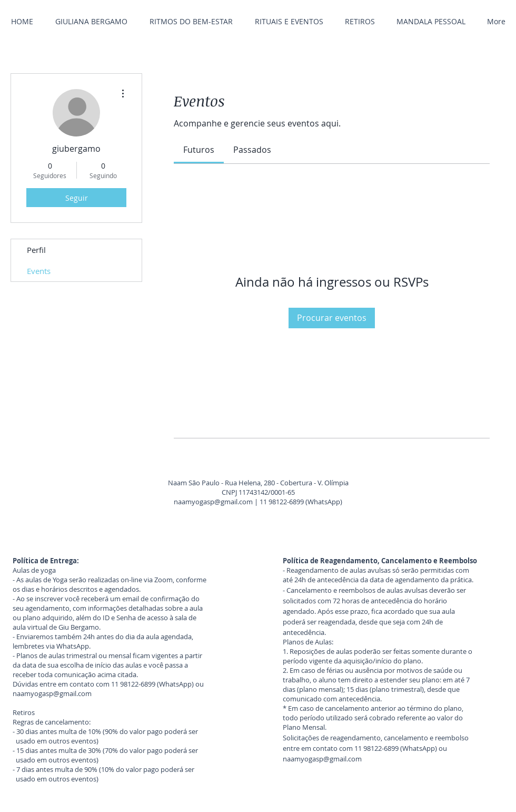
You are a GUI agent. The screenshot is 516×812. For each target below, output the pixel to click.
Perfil (36, 250)
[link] (199, 150)
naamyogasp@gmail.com (213, 502)
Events (39, 271)
